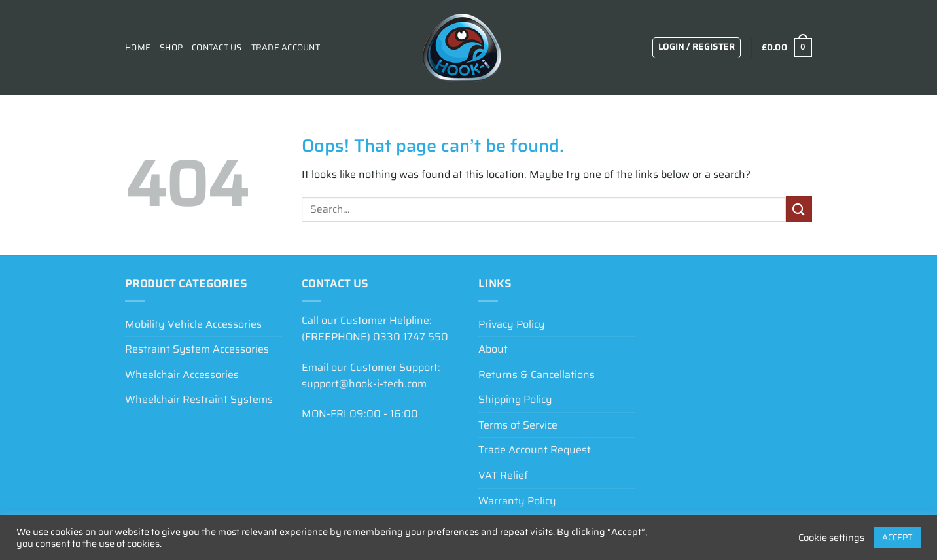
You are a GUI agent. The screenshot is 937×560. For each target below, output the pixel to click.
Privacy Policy (512, 324)
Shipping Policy (515, 399)
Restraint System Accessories (197, 349)
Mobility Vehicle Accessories (193, 324)
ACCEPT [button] (897, 537)
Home (138, 47)
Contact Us (217, 47)
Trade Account (286, 47)
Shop (171, 47)
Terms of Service (518, 425)
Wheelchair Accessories (182, 375)
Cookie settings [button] (831, 538)
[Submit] (799, 209)
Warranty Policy (517, 501)
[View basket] (787, 48)
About (493, 349)
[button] (697, 48)
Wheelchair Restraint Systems (199, 399)
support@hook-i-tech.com (364, 384)
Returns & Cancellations (537, 375)
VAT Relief (503, 475)
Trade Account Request (535, 450)
